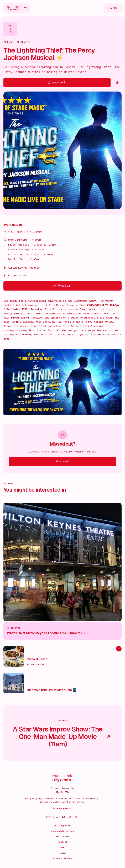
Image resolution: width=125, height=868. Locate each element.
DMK (62, 847)
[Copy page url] (117, 83)
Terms (63, 853)
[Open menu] (25, 8)
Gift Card (62, 836)
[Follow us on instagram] (64, 817)
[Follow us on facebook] (70, 817)
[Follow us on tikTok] (76, 817)
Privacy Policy (62, 858)
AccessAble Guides (62, 831)
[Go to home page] (13, 8)
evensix (68, 808)
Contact (62, 842)
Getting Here (62, 825)
